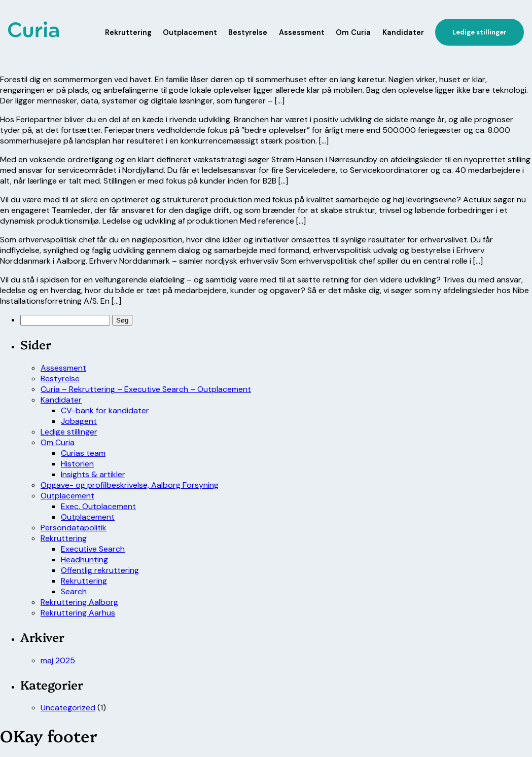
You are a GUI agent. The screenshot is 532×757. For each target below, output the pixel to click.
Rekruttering (128, 32)
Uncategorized (68, 708)
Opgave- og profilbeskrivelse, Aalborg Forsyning (130, 485)
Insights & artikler (93, 474)
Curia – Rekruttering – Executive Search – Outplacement (146, 389)
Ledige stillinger (69, 432)
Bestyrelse (248, 32)
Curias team (83, 453)
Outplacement (190, 32)
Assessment (302, 32)
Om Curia (353, 32)
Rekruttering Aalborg (79, 602)
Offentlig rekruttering (100, 570)
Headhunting (84, 560)
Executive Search (93, 549)
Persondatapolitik (74, 528)
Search (74, 591)
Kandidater (403, 32)
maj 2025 (58, 660)
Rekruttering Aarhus (78, 613)
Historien (77, 464)
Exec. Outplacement (98, 506)
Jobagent (79, 421)
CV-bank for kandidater (105, 410)
